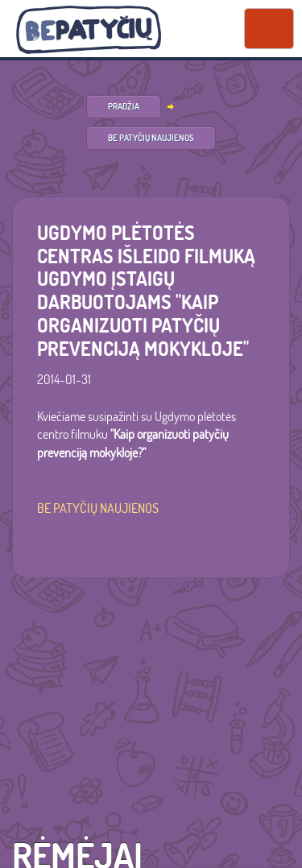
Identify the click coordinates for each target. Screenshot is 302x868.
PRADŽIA (124, 106)
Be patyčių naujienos (151, 138)
